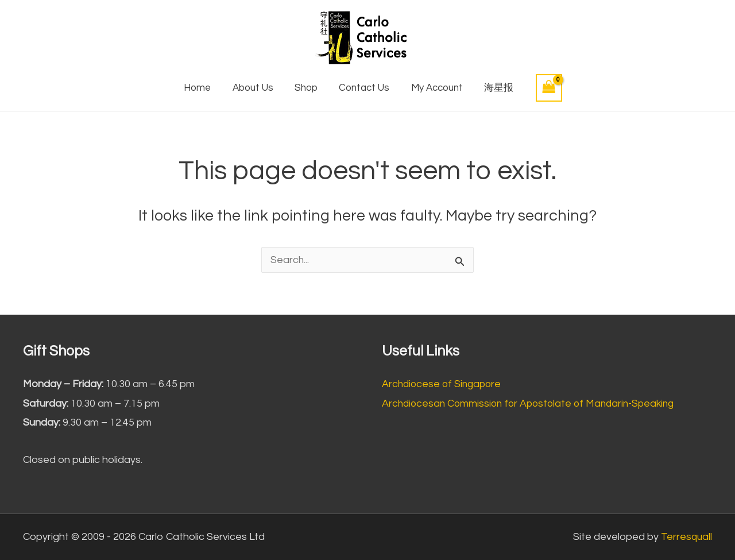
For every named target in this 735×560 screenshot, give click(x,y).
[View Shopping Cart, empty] (543, 88)
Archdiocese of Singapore (444, 384)
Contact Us (363, 88)
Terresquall (686, 537)
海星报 (494, 88)
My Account (434, 88)
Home (202, 88)
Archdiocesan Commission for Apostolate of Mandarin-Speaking (533, 403)
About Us (256, 88)
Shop (307, 88)
